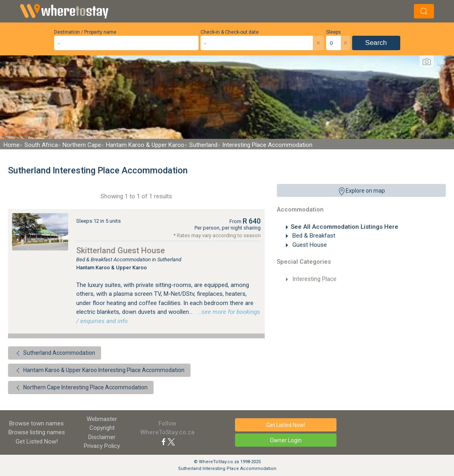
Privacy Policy (102, 446)
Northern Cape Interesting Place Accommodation (81, 388)
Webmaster (102, 419)
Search (376, 43)
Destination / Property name (85, 32)
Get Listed (37, 441)
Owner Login (286, 440)
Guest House (309, 245)
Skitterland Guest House (121, 250)
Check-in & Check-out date (230, 32)
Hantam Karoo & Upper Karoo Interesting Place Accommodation (99, 370)
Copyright (102, 428)
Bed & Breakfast (313, 236)
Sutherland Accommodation (55, 353)
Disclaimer (102, 437)
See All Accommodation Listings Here (345, 227)
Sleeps (333, 32)
